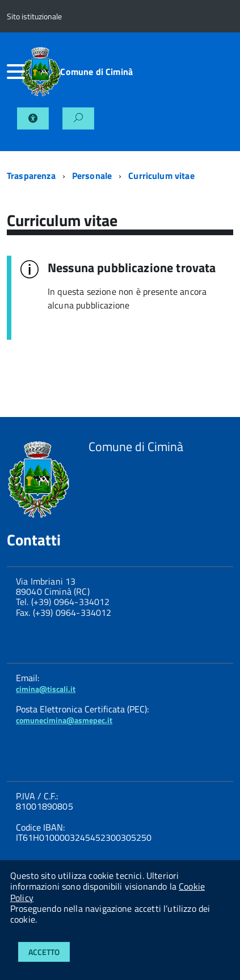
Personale (92, 176)
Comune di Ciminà (96, 72)
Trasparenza (31, 176)
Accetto (44, 952)
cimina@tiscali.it (46, 689)
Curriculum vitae (161, 176)
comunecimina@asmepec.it (64, 720)
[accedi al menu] (14, 72)
